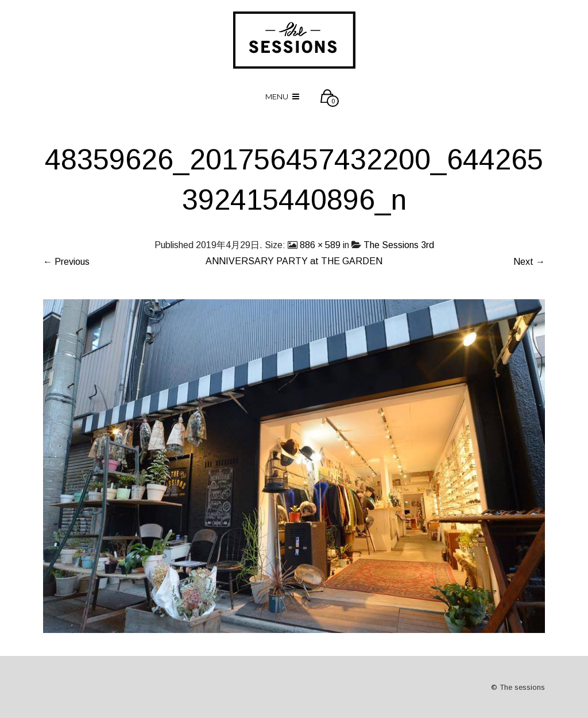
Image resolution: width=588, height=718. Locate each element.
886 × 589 (320, 245)
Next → (529, 262)
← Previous (66, 262)
